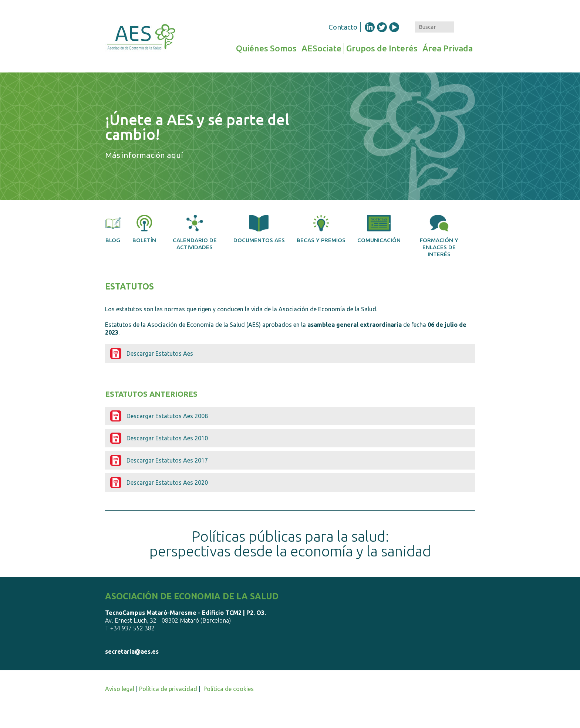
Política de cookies (229, 689)
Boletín (144, 229)
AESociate (321, 48)
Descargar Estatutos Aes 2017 (167, 460)
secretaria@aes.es (132, 651)
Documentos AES (259, 229)
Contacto (343, 27)
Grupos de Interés (382, 48)
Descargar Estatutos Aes (160, 353)
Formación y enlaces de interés (439, 236)
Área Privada (448, 48)
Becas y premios (321, 229)
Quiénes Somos (266, 48)
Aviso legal (120, 689)
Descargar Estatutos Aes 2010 (167, 438)
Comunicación (379, 229)
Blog (113, 229)
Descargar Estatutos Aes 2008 (167, 416)
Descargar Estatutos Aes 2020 (167, 482)
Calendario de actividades (195, 233)
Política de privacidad (168, 689)
